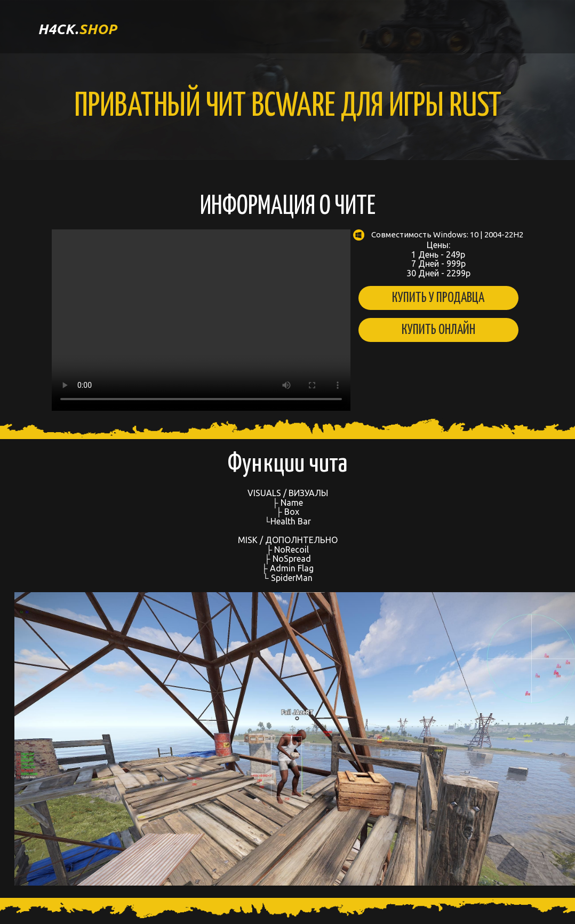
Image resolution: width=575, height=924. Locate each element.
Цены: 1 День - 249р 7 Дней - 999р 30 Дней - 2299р (438, 254)
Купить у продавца (438, 298)
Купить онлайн (438, 330)
